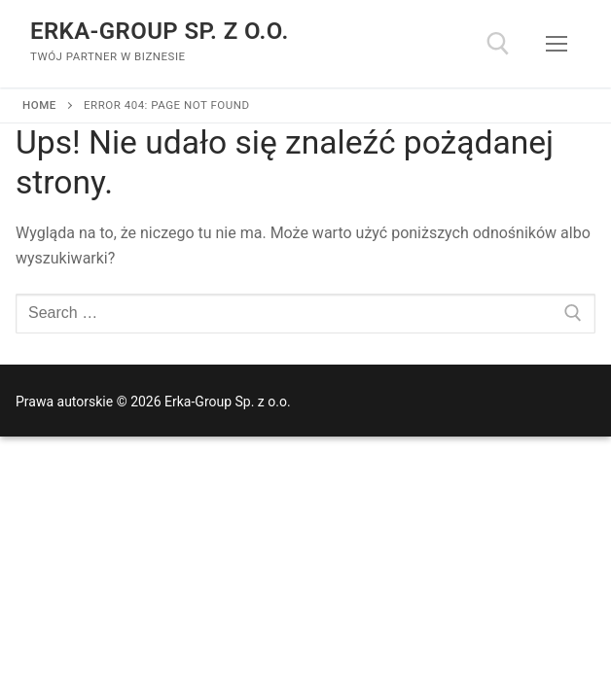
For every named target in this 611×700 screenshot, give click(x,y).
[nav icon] (557, 44)
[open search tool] (498, 44)
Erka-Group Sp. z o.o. (160, 31)
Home (39, 105)
